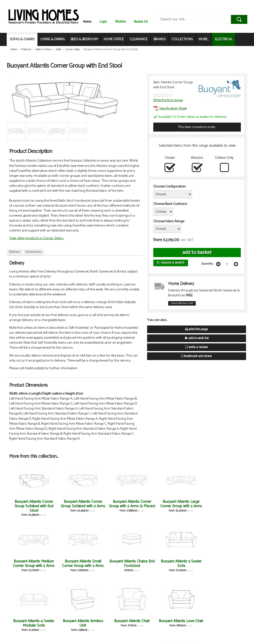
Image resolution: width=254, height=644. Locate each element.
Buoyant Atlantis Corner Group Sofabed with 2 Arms (68, 506)
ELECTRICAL (224, 39)
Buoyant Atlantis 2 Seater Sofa (68, 623)
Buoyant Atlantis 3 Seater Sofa (68, 564)
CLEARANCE (139, 39)
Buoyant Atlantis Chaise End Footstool (29, 564)
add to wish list (197, 338)
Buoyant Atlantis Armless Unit (147, 564)
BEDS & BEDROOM (84, 39)
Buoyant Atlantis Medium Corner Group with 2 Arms (186, 506)
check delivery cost (182, 303)
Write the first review (168, 100)
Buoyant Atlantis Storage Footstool (147, 623)
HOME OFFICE (114, 39)
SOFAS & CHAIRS (22, 39)
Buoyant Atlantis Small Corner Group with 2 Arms (225, 506)
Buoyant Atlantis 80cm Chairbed (107, 623)
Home (87, 22)
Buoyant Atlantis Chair (186, 561)
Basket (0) (141, 22)
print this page (196, 329)
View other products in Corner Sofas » (37, 238)
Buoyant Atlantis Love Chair (225, 564)
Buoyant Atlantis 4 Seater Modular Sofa (107, 564)
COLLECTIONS (182, 39)
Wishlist (120, 22)
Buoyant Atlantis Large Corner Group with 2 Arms (147, 506)
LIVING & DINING (53, 39)
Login (103, 22)
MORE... (204, 39)
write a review (196, 347)
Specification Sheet (170, 108)
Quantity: (207, 264)
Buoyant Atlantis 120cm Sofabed (29, 623)
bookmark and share (196, 356)
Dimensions (33, 252)
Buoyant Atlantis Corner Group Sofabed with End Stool (29, 506)
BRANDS (160, 39)
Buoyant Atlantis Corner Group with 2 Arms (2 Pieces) (107, 506)
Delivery (14, 252)
